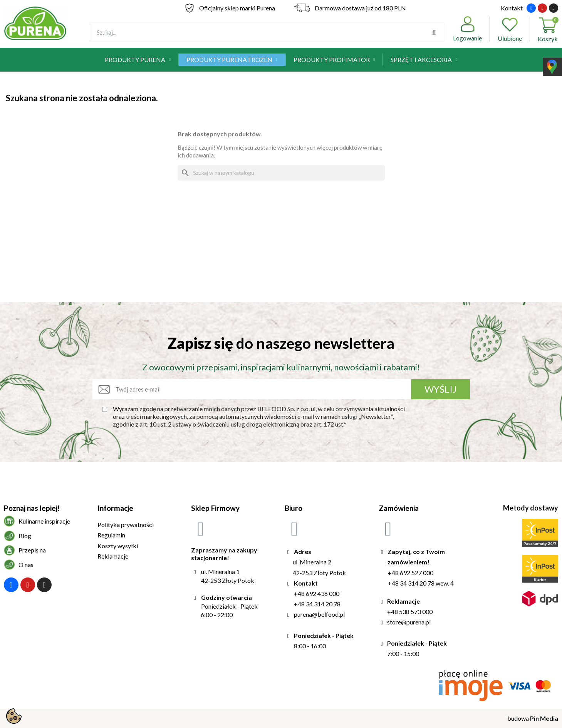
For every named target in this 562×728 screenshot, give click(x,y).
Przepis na (32, 550)
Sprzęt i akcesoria (424, 60)
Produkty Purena (138, 60)
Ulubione (510, 29)
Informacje (115, 508)
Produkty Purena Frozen (232, 60)
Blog (25, 536)
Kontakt (512, 8)
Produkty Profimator (334, 60)
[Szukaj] (281, 173)
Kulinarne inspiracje (44, 521)
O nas (26, 565)
